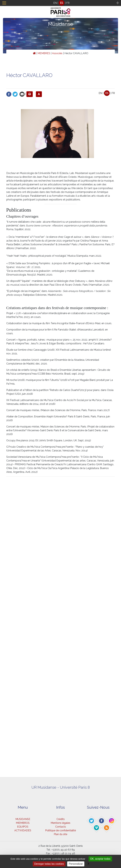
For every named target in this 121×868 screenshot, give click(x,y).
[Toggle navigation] (4, 3)
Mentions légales (60, 823)
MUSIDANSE (23, 819)
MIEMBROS (23, 823)
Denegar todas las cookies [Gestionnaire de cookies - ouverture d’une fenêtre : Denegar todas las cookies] (49, 864)
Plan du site (60, 834)
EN (55, 3)
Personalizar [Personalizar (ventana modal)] (76, 864)
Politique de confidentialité (60, 830)
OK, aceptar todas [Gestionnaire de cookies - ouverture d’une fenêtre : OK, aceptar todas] (100, 859)
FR (68, 3)
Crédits (61, 819)
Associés (57, 53)
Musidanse (60, 24)
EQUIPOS (23, 827)
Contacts (61, 827)
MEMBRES (44, 53)
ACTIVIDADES (23, 830)
